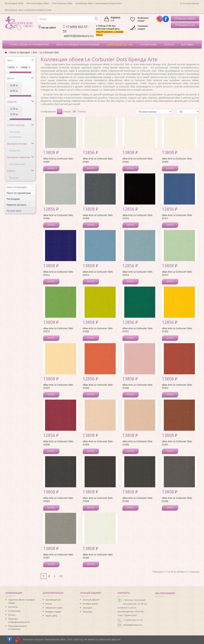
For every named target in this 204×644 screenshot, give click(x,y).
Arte (35, 52)
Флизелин (15, 151)
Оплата (12, 615)
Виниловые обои (14, 3)
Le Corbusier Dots (49, 52)
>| (61, 576)
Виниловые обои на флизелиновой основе (28, 10)
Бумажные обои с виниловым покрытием (98, 3)
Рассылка (87, 612)
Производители (53, 600)
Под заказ (15, 132)
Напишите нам (185, 25)
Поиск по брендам (20, 52)
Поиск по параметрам (19, 193)
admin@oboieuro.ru (133, 625)
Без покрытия (17, 164)
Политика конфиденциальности (19, 620)
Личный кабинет (91, 600)
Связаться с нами (54, 608)
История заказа (90, 604)
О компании (14, 611)
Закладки (87, 608)
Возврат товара (53, 612)
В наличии (15, 137)
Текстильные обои (62, 3)
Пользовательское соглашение (17, 628)
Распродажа (13, 199)
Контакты (13, 607)
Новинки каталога (16, 205)
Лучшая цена (14, 211)
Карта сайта (51, 616)
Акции (49, 604)
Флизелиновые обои (38, 3)
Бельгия (14, 178)
